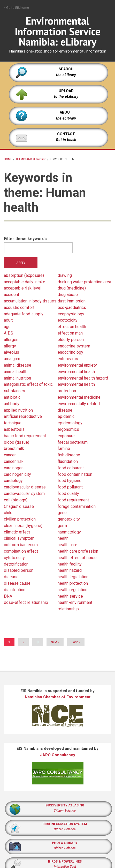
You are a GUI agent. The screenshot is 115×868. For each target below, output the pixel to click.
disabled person (19, 570)
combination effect (21, 551)
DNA (8, 596)
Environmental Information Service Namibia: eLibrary (58, 31)
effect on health (72, 327)
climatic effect (17, 532)
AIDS (9, 333)
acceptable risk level (23, 288)
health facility (70, 564)
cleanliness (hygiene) (23, 526)
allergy (10, 346)
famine (64, 448)
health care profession (78, 551)
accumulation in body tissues (30, 301)
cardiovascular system (24, 494)
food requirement (73, 500)
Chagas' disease (19, 506)
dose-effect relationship (26, 602)
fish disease (69, 455)
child (8, 513)
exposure (66, 436)
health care (67, 545)
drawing (65, 275)
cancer (10, 455)
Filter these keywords (25, 239)
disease (11, 577)
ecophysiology (71, 314)
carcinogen (14, 468)
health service (70, 596)
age (7, 327)
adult (8, 320)
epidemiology (70, 423)
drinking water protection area (84, 282)
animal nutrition (17, 378)
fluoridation (68, 461)
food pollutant (70, 487)
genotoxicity (69, 519)
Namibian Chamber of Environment (58, 697)
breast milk (14, 448)
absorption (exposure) (24, 275)
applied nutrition (18, 410)
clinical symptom (19, 538)
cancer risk (14, 461)
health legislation (73, 577)
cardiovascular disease (25, 487)
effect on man (70, 333)
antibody (12, 404)
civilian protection (20, 519)
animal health (16, 372)
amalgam (12, 359)
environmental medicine (79, 397)
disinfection (15, 590)
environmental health (76, 372)
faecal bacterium (73, 442)
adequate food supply (24, 314)
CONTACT (66, 134)
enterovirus (68, 359)
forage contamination (77, 506)
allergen (11, 340)
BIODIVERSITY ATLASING (65, 805)
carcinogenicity (17, 474)
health (63, 538)
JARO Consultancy (58, 755)
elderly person (71, 340)
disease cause (17, 583)
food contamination (75, 474)
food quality (68, 494)
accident (12, 295)
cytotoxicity (14, 558)
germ (62, 526)
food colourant (71, 468)
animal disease (18, 365)
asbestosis (14, 429)
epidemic (66, 416)
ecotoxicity (68, 320)
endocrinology (70, 352)
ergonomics (68, 429)
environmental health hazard (83, 378)
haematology (69, 532)
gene (62, 513)
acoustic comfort (19, 307)
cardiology (13, 481)
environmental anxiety (77, 365)
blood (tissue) (17, 442)
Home (8, 159)
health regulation (72, 590)
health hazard (70, 570)
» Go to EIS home (16, 8)
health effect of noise (77, 558)
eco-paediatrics (72, 307)
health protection (73, 583)
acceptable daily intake (25, 282)
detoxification (16, 564)
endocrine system (74, 346)
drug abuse (68, 295)
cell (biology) (16, 500)
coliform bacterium (21, 545)
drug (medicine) (72, 288)
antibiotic (12, 397)
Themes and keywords (31, 159)
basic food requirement (25, 436)
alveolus (12, 352)
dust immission (72, 301)
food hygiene (70, 481)
